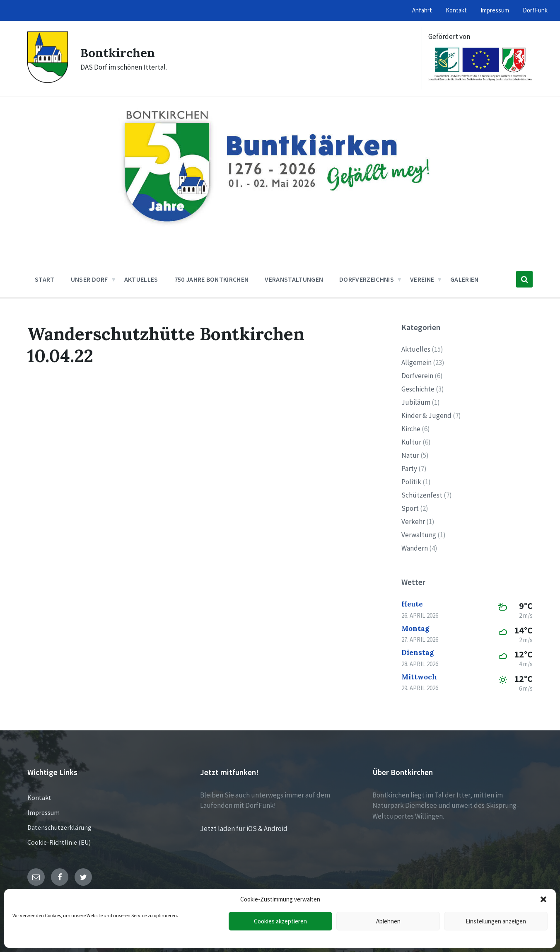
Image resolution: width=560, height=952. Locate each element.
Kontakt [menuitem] (456, 10)
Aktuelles (416, 349)
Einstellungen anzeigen (496, 921)
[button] (543, 899)
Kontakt (39, 797)
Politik (411, 482)
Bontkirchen (118, 53)
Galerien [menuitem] (465, 279)
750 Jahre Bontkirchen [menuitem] (212, 279)
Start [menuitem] (45, 279)
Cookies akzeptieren (280, 921)
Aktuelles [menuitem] (141, 279)
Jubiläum (416, 402)
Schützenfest (422, 495)
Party (409, 469)
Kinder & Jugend (426, 416)
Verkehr (413, 522)
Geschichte (418, 389)
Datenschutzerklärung (59, 827)
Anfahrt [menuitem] (422, 10)
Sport (410, 508)
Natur (410, 455)
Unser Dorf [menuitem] (89, 279)
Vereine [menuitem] (422, 279)
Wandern (415, 548)
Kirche (411, 429)
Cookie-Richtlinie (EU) (59, 842)
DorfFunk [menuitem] (535, 10)
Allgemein (416, 362)
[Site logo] (48, 80)
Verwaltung (419, 535)
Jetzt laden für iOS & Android (244, 829)
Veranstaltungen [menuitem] (294, 279)
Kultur (411, 442)
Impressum (43, 812)
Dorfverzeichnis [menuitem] (367, 279)
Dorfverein (417, 376)
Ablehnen (388, 921)
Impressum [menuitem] (495, 10)
